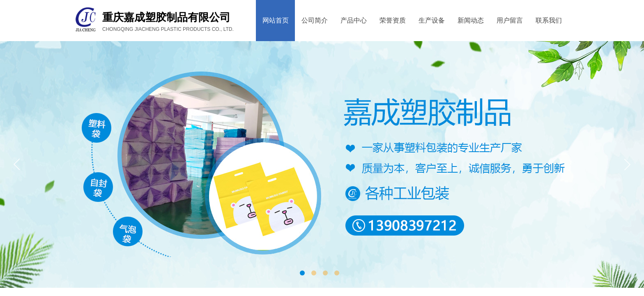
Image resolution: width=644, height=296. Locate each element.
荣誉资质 (393, 20)
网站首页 (276, 20)
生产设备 (432, 20)
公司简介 (315, 20)
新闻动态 (471, 20)
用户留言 (510, 20)
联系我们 (549, 20)
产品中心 (354, 20)
